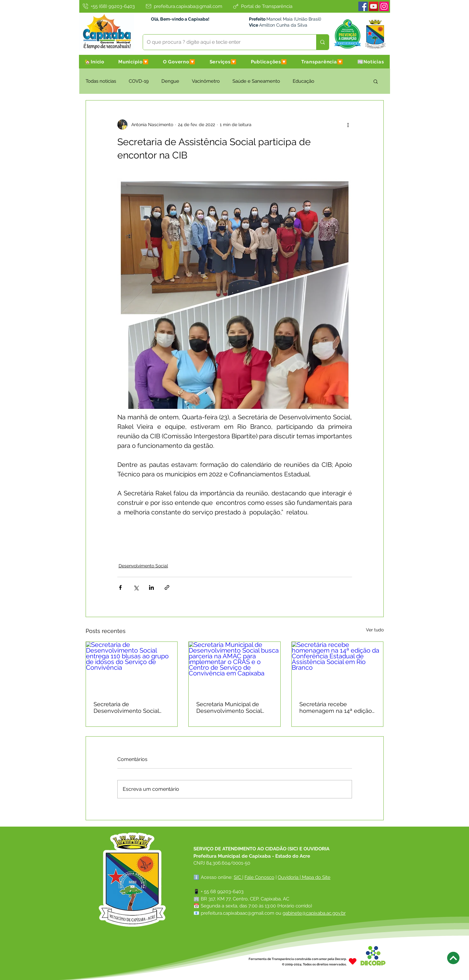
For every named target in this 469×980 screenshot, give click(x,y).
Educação (303, 81)
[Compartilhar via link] (167, 587)
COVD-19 (139, 81)
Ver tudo (375, 630)
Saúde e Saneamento (256, 81)
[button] (134, 62)
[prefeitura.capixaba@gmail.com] (184, 6)
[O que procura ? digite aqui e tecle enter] (225, 42)
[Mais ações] (348, 125)
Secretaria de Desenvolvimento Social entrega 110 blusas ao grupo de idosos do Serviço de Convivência (131, 707)
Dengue (170, 81)
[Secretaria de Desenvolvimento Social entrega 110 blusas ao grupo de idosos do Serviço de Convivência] (132, 667)
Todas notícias (101, 81)
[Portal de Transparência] (262, 6)
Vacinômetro (206, 81)
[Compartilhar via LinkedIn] (151, 587)
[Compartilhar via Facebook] (120, 587)
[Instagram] (384, 6)
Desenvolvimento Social (143, 566)
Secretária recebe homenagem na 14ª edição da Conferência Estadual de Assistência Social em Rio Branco (336, 707)
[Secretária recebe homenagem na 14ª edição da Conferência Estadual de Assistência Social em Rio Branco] (338, 667)
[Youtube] (374, 6)
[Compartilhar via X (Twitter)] (136, 587)
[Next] (453, 958)
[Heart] (353, 961)
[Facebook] (363, 6)
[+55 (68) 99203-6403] (108, 6)
